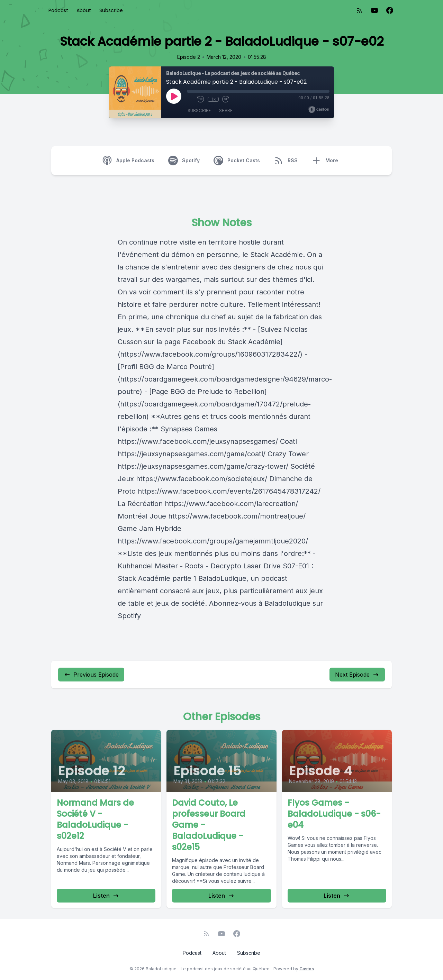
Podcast (58, 10)
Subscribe (111, 10)
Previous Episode (91, 675)
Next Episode (357, 675)
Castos (307, 969)
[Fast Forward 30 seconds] (226, 99)
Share (226, 111)
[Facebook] (390, 10)
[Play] (174, 96)
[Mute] (190, 99)
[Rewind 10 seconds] (201, 99)
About (84, 10)
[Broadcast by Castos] (319, 110)
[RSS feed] (359, 10)
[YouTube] (374, 10)
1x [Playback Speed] (213, 99)
